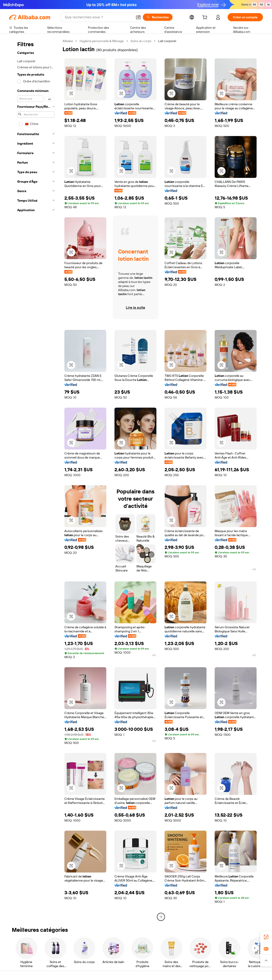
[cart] (206, 18)
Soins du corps (141, 41)
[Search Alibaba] (98, 17)
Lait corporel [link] (167, 41)
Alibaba (68, 41)
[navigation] (34, 479)
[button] (138, 17)
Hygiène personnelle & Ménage (102, 41)
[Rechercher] (158, 17)
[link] (266, 937)
